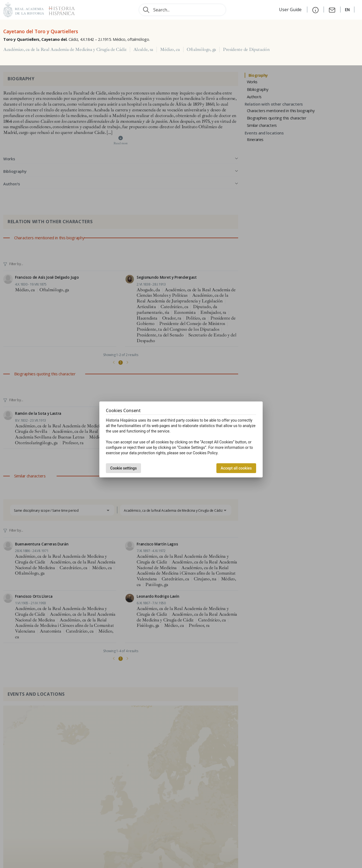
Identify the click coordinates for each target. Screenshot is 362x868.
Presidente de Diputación (246, 50)
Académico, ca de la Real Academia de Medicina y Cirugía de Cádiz (65, 50)
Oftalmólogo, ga (201, 50)
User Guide (291, 10)
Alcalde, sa (143, 50)
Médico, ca (170, 50)
